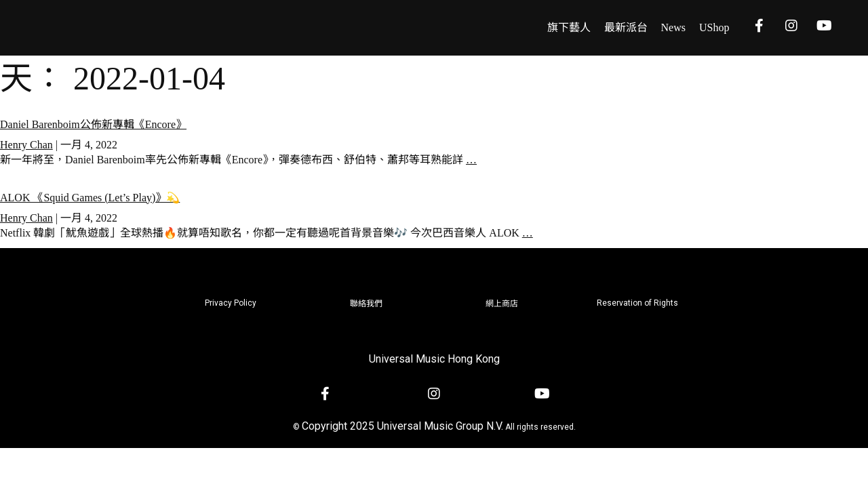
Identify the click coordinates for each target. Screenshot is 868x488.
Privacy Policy (231, 303)
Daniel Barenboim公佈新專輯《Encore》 (93, 124)
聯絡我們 (366, 304)
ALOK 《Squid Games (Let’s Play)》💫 (90, 198)
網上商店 (502, 304)
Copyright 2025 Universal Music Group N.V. (402, 426)
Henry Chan (26, 145)
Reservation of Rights (637, 303)
